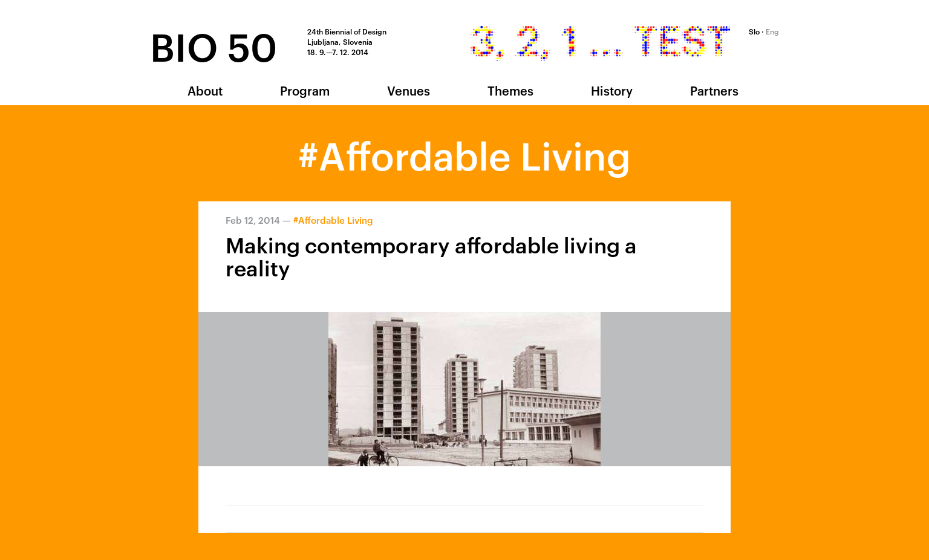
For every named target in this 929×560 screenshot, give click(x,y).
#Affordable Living (333, 220)
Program (305, 90)
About (205, 90)
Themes (510, 90)
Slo (754, 31)
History (612, 90)
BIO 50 (214, 44)
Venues (409, 90)
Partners (714, 90)
